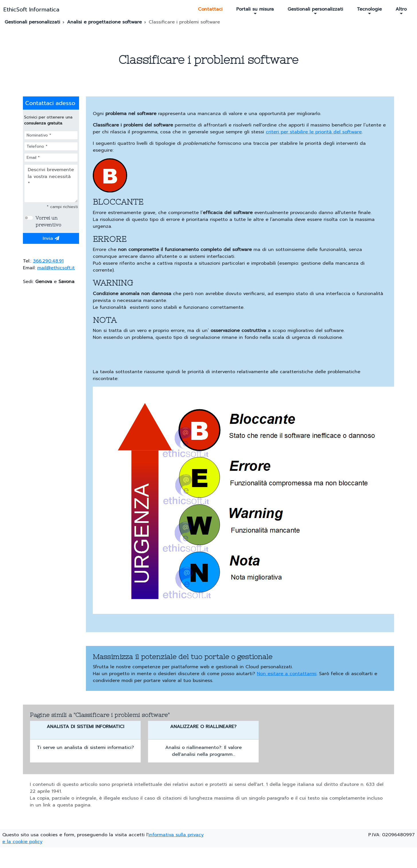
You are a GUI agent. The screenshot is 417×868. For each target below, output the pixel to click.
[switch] (29, 218)
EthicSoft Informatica (31, 9)
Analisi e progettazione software (104, 22)
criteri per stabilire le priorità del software (314, 132)
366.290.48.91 (48, 261)
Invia (51, 238)
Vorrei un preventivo (48, 221)
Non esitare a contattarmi (287, 674)
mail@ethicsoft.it (56, 268)
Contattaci (210, 9)
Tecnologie (369, 11)
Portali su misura (255, 11)
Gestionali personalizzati (315, 11)
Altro (401, 11)
